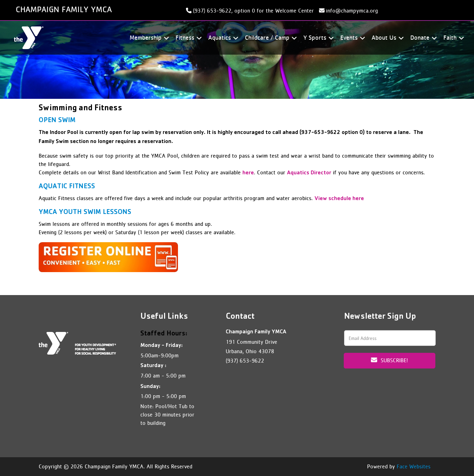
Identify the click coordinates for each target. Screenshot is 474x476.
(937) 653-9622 (245, 361)
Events (352, 38)
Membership (148, 38)
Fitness (188, 38)
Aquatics (222, 38)
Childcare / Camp (270, 38)
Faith (453, 38)
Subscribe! (389, 360)
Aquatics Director (309, 173)
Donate (422, 38)
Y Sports (317, 38)
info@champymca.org (352, 11)
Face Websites (414, 466)
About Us (387, 38)
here (248, 173)
